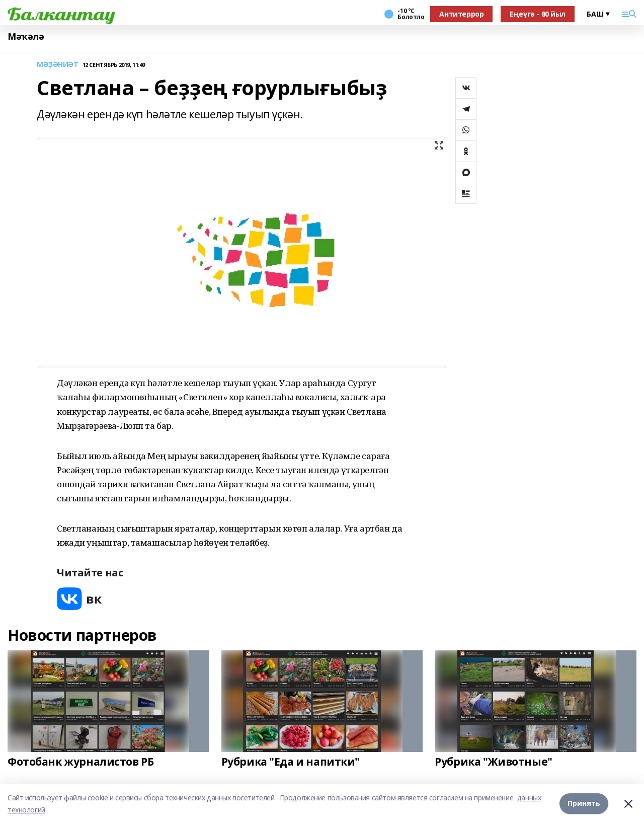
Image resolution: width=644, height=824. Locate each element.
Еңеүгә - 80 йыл (538, 14)
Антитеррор (461, 14)
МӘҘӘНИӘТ (58, 65)
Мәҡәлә (26, 36)
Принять (584, 804)
